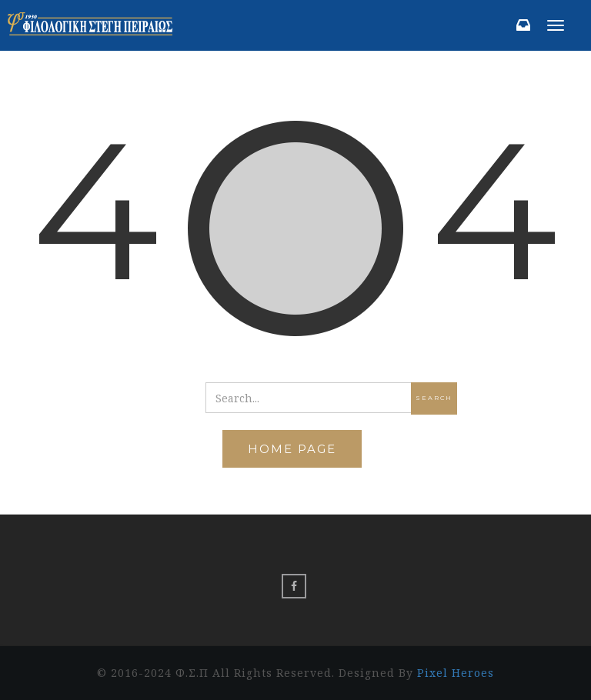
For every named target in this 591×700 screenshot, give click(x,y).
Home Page (292, 449)
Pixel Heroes (456, 673)
